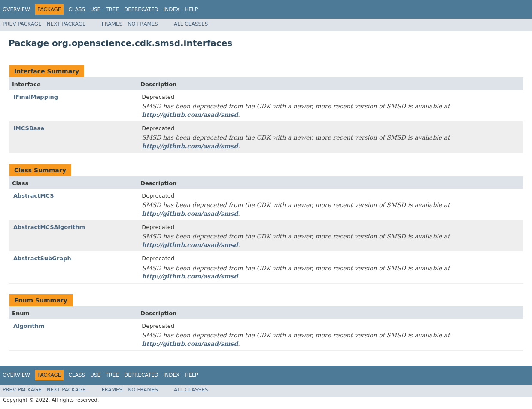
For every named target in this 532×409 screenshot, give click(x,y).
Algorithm (29, 326)
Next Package (66, 24)
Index (172, 9)
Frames (112, 24)
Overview (16, 9)
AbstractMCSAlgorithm (49, 227)
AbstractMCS (34, 196)
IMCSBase (29, 128)
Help (191, 9)
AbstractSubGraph (42, 258)
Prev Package (22, 24)
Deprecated (141, 9)
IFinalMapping (36, 97)
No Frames (143, 24)
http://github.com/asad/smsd (190, 115)
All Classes (191, 24)
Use (95, 9)
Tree (112, 9)
